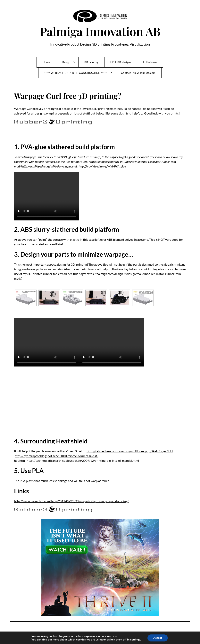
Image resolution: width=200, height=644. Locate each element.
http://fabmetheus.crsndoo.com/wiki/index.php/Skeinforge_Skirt (130, 451)
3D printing (91, 62)
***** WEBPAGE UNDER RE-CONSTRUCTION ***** (76, 73)
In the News (150, 62)
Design (66, 62)
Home (46, 62)
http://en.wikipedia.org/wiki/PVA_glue (102, 166)
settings (135, 640)
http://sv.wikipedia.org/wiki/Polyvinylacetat (50, 166)
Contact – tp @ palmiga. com (138, 73)
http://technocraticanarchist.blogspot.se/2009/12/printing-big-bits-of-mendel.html (83, 460)
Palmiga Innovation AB (100, 31)
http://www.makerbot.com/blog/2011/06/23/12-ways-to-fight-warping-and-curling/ (71, 501)
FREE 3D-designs (121, 62)
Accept (158, 638)
